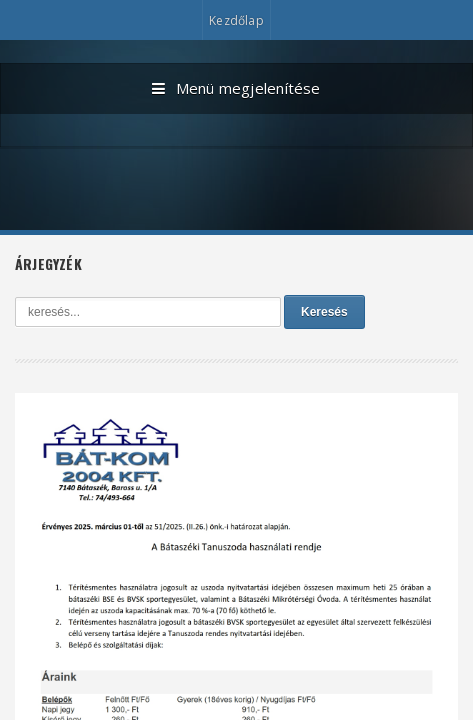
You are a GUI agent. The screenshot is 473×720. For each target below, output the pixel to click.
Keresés (324, 312)
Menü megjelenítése (236, 89)
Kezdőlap (236, 20)
